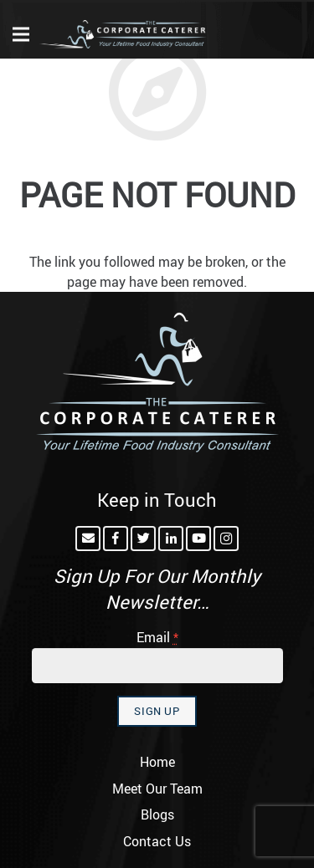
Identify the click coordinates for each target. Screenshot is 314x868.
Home (157, 762)
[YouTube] (198, 539)
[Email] (88, 539)
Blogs (157, 814)
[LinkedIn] (171, 539)
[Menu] (21, 34)
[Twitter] (143, 539)
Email (157, 637)
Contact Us (157, 841)
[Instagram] (226, 539)
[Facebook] (116, 539)
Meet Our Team (157, 789)
